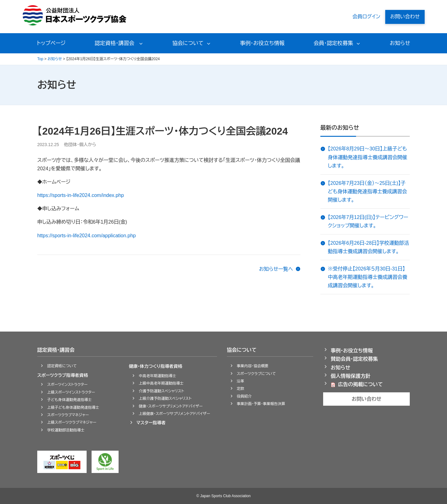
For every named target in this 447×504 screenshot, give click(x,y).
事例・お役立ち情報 (262, 43)
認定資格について (62, 366)
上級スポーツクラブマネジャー (72, 422)
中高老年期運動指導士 (157, 376)
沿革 (241, 381)
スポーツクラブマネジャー (68, 415)
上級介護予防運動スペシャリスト (165, 399)
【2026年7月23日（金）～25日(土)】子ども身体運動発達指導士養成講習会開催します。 (367, 192)
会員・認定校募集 (333, 43)
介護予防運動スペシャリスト (161, 391)
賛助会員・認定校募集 (354, 359)
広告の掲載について (360, 384)
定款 (241, 389)
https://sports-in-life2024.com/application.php (87, 236)
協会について (188, 43)
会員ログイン (366, 17)
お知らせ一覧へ (276, 269)
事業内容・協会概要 (253, 366)
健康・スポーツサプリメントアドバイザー (171, 406)
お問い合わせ (405, 17)
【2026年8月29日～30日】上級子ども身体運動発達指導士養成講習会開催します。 (368, 157)
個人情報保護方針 (350, 376)
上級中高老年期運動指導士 (161, 383)
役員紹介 (244, 396)
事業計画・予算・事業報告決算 (261, 404)
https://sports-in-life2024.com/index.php (81, 195)
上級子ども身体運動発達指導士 (73, 408)
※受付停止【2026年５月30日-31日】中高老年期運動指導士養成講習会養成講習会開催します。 (368, 277)
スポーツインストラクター (67, 385)
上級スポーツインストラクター (71, 392)
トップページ (51, 43)
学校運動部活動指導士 (66, 430)
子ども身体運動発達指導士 (69, 400)
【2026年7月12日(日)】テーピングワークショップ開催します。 (368, 221)
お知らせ (400, 43)
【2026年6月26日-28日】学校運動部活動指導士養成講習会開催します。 (368, 247)
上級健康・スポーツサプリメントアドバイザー (174, 414)
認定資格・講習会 (115, 43)
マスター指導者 (151, 423)
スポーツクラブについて (256, 374)
